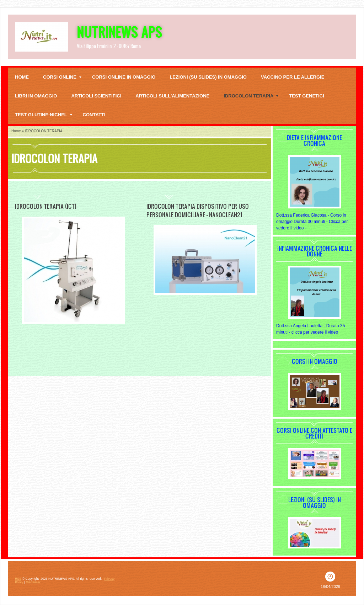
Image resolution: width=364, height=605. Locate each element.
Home (22, 77)
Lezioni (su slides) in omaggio (208, 77)
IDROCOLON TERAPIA (251, 96)
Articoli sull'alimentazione (172, 96)
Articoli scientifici (96, 96)
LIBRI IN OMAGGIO (36, 96)
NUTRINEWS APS (119, 32)
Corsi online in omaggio (124, 77)
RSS (18, 579)
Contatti (94, 115)
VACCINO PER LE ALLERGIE (293, 77)
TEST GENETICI (306, 96)
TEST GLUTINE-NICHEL (44, 115)
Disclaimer (33, 582)
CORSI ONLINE (62, 77)
